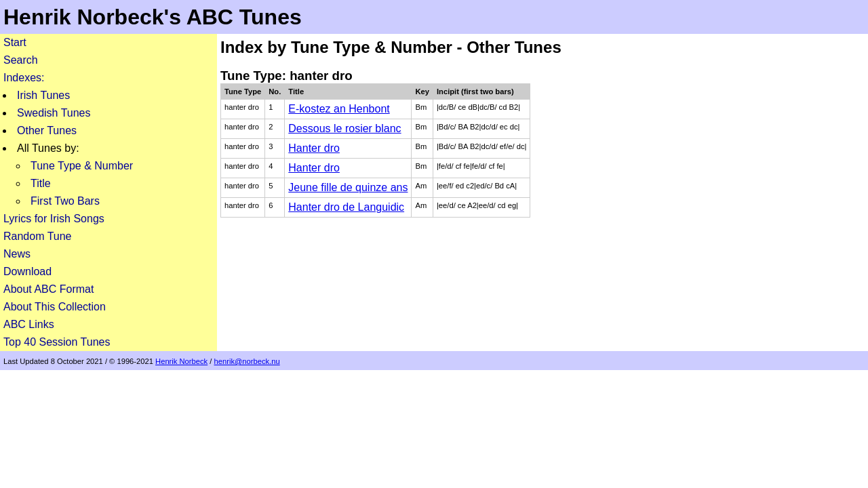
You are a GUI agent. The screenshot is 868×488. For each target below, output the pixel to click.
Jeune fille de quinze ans (348, 187)
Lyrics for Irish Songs (54, 219)
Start (15, 42)
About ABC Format (48, 289)
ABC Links (29, 324)
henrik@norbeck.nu (247, 361)
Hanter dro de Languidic (346, 207)
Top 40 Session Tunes (57, 342)
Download (27, 271)
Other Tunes (47, 130)
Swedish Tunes (54, 113)
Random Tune (38, 236)
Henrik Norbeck (181, 361)
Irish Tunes (43, 95)
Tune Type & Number (82, 166)
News (17, 254)
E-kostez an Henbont (339, 109)
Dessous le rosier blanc (344, 128)
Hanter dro (314, 148)
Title (41, 183)
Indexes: (24, 78)
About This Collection (55, 307)
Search (21, 60)
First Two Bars (65, 201)
